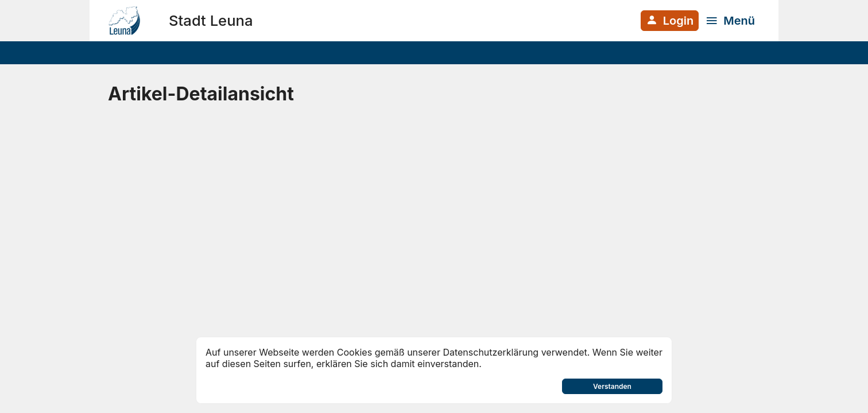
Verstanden (612, 386)
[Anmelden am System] (670, 21)
